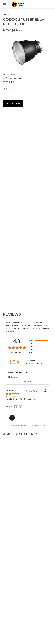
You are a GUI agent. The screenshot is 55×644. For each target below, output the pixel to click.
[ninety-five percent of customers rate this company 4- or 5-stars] (27, 362)
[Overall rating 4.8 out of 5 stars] (17, 348)
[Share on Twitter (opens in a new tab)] (20, 407)
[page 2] (19, 418)
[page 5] (37, 418)
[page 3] (25, 418)
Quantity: (8, 89)
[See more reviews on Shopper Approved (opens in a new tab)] (25, 407)
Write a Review (27, 381)
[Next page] (43, 418)
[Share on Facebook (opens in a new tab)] (16, 407)
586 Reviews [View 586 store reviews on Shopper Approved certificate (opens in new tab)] (19, 352)
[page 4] (31, 418)
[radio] (39, 340)
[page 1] (12, 418)
